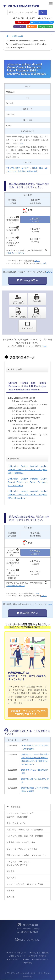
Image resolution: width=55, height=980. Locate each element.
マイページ (20, 27)
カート (32, 27)
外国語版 (22, 171)
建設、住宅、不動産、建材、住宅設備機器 (25, 830)
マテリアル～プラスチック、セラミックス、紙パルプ (19, 863)
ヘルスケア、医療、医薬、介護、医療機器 (25, 836)
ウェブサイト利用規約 (39, 953)
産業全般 (11, 891)
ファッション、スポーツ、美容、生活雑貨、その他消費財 (21, 815)
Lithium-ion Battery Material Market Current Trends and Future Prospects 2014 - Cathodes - (27, 470)
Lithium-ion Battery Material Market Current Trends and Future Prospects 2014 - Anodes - (27, 482)
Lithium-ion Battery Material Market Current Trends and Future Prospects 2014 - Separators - (27, 495)
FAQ (26, 959)
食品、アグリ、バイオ (16, 823)
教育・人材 (12, 878)
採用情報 (27, 963)
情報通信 (11, 871)
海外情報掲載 (32, 171)
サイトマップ (45, 18)
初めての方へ (22, 22)
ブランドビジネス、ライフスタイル (22, 849)
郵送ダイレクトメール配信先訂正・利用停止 (27, 956)
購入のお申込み (27, 280)
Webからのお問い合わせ (27, 940)
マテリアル (10, 168)
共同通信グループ (40, 959)
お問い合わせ (45, 27)
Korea (31, 18)
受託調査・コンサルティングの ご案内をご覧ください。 (28, 713)
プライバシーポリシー (16, 953)
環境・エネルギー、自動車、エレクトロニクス (27, 855)
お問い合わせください (16, 253)
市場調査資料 (17, 36)
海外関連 (11, 897)
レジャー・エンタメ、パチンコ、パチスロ (25, 884)
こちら (21, 143)
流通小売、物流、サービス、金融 (21, 842)
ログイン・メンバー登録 (42, 22)
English (18, 18)
